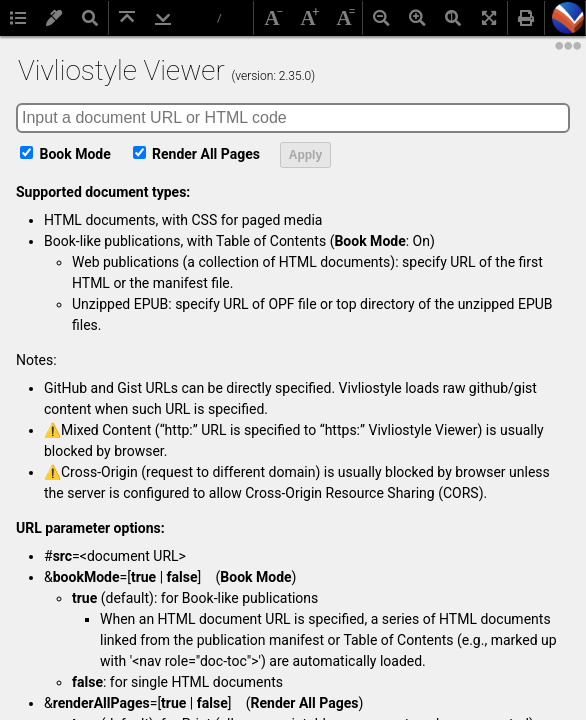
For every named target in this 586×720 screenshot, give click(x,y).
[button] (568, 18)
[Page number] (197, 18)
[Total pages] (221, 19)
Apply (305, 155)
